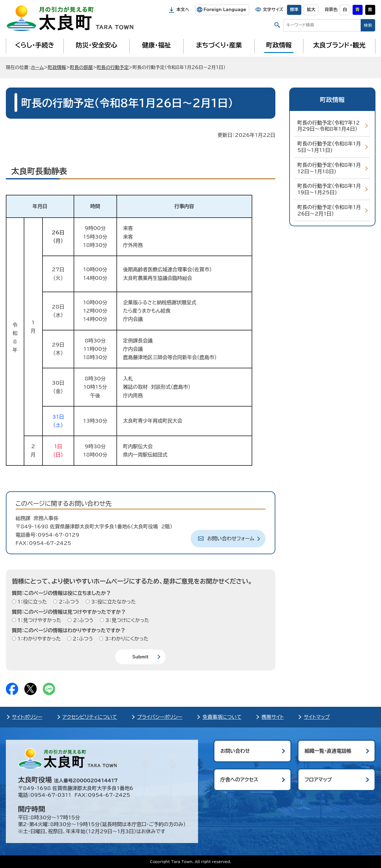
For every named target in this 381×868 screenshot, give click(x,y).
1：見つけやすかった (39, 620)
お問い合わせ (235, 751)
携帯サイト (273, 717)
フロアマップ (318, 780)
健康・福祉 (156, 45)
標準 (294, 10)
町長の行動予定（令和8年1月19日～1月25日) (329, 189)
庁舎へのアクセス (239, 780)
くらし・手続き (34, 45)
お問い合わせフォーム (231, 538)
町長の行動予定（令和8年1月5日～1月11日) (329, 147)
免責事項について (222, 717)
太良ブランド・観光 (339, 45)
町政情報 (279, 45)
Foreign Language (225, 10)
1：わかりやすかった (39, 639)
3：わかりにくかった (126, 639)
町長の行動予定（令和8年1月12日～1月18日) (329, 168)
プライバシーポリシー (160, 717)
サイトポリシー (27, 717)
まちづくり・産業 (219, 45)
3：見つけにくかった (127, 620)
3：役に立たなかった (113, 602)
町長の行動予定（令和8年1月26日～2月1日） (329, 210)
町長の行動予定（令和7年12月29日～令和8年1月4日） (329, 126)
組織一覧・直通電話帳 (328, 751)
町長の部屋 (81, 67)
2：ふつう (68, 602)
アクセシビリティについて (90, 717)
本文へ (183, 10)
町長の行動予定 (113, 67)
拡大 (311, 10)
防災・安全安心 (97, 45)
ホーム (37, 67)
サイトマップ (317, 717)
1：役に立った (32, 602)
